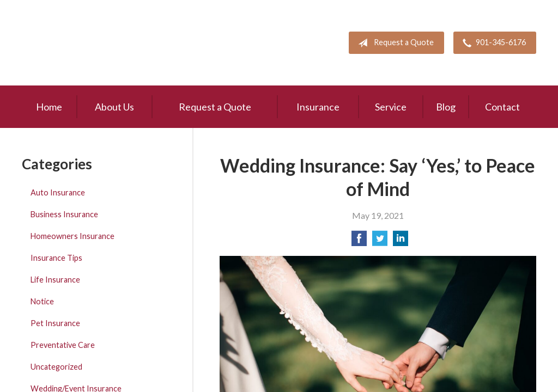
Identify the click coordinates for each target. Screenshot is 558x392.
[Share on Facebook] (359, 241)
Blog (446, 107)
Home (49, 107)
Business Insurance (64, 214)
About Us (114, 107)
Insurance (318, 107)
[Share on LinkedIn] (401, 241)
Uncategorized (56, 367)
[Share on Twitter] (380, 241)
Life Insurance (55, 280)
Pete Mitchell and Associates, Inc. (86, 43)
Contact (502, 107)
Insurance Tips (56, 258)
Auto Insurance (58, 192)
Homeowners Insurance (72, 236)
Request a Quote (394, 43)
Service (391, 107)
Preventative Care (63, 345)
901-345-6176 (492, 43)
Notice (42, 301)
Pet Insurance (55, 323)
